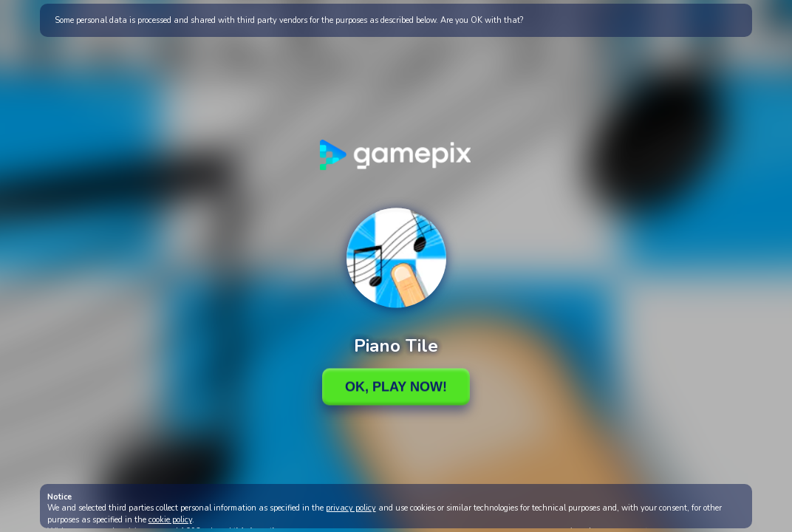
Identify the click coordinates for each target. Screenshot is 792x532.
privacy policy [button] (351, 508)
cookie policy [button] (170, 520)
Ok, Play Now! (396, 386)
